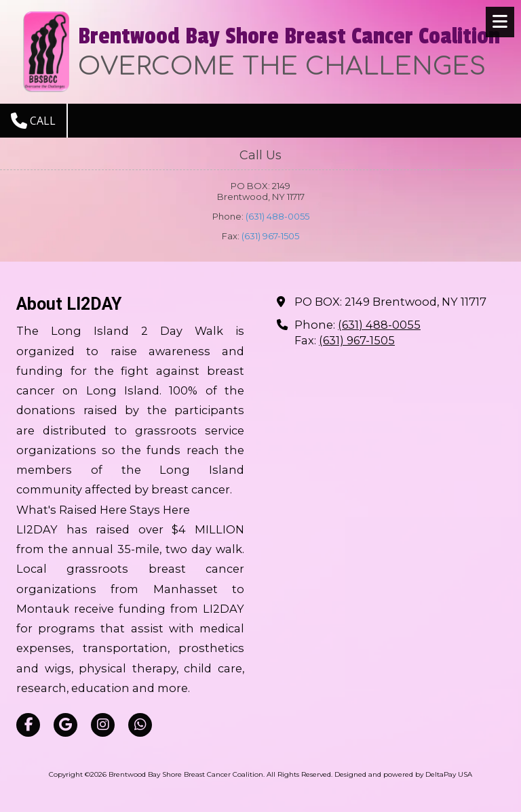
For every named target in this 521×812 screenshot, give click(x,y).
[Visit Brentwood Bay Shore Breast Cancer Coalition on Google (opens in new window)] (65, 725)
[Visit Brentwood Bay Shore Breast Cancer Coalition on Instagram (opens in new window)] (103, 725)
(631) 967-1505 (270, 236)
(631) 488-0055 (277, 216)
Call (33, 121)
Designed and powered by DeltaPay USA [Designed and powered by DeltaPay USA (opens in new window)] (403, 774)
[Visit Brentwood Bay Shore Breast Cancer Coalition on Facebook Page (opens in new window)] (28, 725)
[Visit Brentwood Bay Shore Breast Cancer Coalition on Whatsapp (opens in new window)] (140, 725)
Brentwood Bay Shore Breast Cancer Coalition (289, 37)
